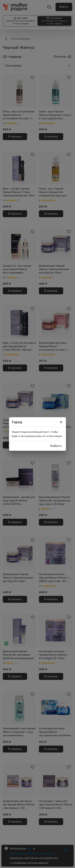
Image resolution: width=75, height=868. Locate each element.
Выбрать (56, 446)
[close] (61, 422)
